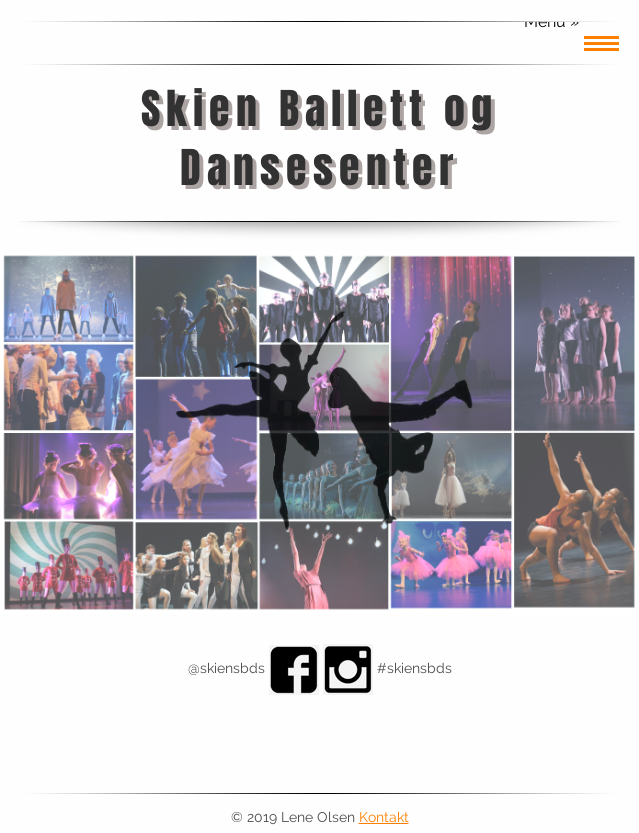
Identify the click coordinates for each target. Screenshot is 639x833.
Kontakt (384, 817)
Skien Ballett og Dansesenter (319, 138)
